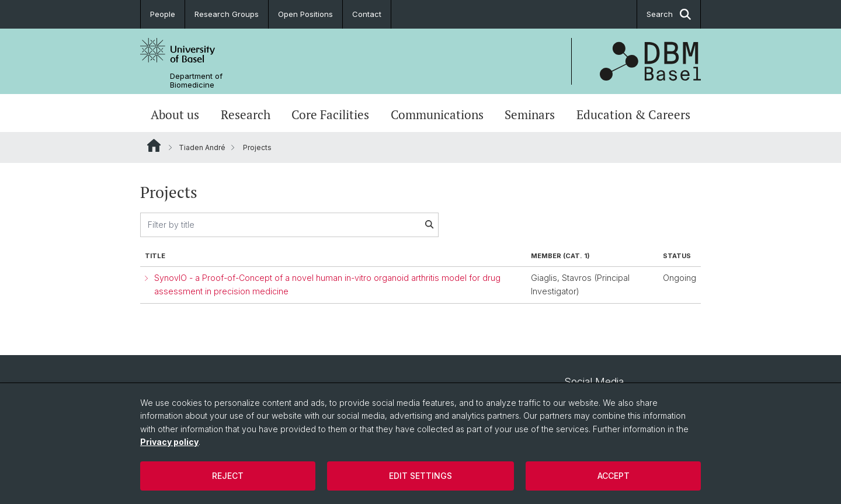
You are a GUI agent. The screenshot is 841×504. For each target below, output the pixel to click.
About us (175, 114)
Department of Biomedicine (196, 81)
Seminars (530, 114)
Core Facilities (330, 114)
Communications (437, 114)
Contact (367, 14)
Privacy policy (169, 442)
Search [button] (669, 14)
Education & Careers (633, 114)
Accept (614, 476)
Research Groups (227, 14)
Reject (228, 476)
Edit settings (420, 476)
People (163, 14)
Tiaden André (202, 147)
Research (246, 114)
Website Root (154, 145)
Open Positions (305, 14)
